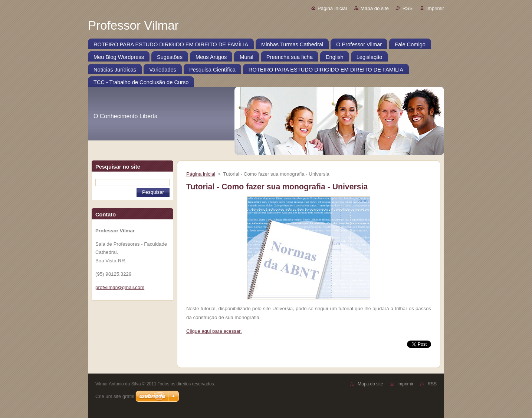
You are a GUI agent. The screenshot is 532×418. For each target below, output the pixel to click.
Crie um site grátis (115, 396)
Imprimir (435, 8)
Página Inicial (332, 8)
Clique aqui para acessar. (214, 331)
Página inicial (201, 174)
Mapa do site (375, 8)
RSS (408, 8)
